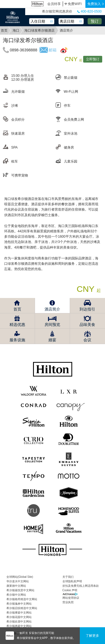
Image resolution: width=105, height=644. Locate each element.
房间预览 (52, 325)
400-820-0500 (89, 11)
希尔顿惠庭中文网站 (19, 626)
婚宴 (52, 340)
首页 (4, 30)
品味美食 (87, 325)
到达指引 (87, 309)
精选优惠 (17, 325)
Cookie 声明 (70, 590)
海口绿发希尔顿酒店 (39, 30)
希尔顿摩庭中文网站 (19, 613)
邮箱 (53, 50)
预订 (95, 21)
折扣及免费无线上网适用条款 (81, 586)
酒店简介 (52, 309)
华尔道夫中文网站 (18, 581)
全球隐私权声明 (72, 581)
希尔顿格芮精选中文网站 (22, 599)
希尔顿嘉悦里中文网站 (20, 590)
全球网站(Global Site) (20, 577)
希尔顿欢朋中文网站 (19, 622)
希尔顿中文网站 (16, 595)
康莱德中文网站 (16, 586)
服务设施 (17, 340)
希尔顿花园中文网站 (19, 617)
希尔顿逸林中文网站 (19, 604)
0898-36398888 (24, 50)
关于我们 (68, 577)
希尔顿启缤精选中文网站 (22, 608)
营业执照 (68, 602)
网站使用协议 (71, 598)
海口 (16, 30)
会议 (87, 340)
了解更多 (92, 636)
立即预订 (93, 59)
